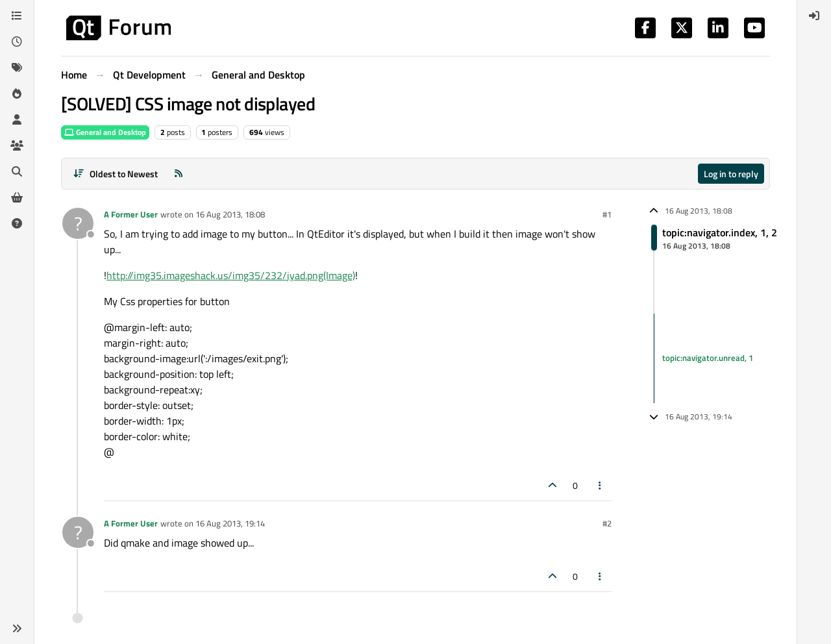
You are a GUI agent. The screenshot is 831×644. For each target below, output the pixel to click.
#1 (607, 214)
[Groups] (17, 145)
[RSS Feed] (179, 174)
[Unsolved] (17, 223)
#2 (607, 523)
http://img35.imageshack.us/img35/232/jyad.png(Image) (231, 275)
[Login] (814, 16)
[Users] (17, 119)
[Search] (17, 171)
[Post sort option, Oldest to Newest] (115, 174)
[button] (17, 628)
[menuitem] (814, 16)
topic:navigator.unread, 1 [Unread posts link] (708, 358)
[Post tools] (601, 485)
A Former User (131, 214)
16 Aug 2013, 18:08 (230, 214)
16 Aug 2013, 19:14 (230, 523)
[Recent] (17, 42)
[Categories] (17, 16)
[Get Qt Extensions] (17, 197)
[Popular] (17, 93)
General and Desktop (105, 132)
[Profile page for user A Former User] (78, 223)
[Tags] (17, 68)
